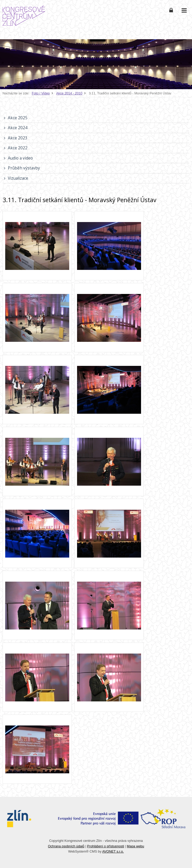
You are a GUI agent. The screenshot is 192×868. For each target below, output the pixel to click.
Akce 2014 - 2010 (69, 93)
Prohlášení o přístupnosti (106, 846)
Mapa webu (135, 846)
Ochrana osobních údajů (66, 846)
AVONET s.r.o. (113, 851)
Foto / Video (41, 93)
